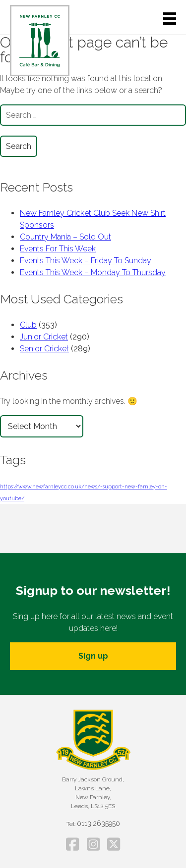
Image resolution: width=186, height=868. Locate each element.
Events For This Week (58, 249)
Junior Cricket (44, 337)
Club (28, 325)
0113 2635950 (98, 823)
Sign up (93, 656)
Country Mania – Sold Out (65, 237)
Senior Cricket (44, 349)
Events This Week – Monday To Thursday (93, 272)
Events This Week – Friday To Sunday (86, 261)
